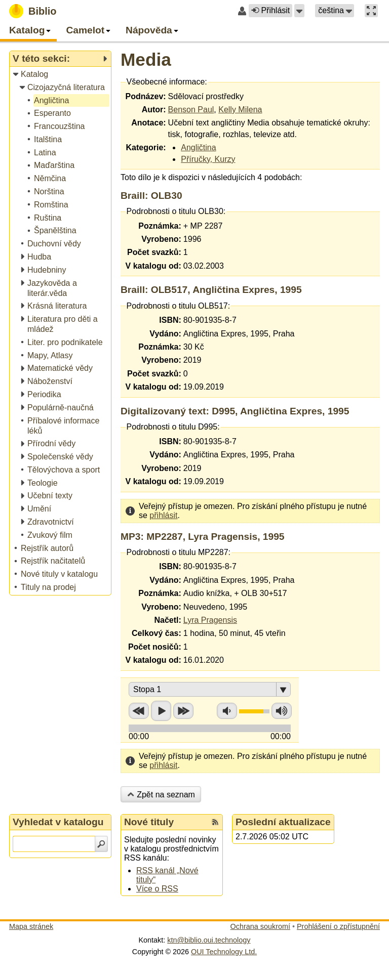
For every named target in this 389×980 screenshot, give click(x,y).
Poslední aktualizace (283, 822)
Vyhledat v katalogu (58, 822)
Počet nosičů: (155, 647)
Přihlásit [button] (270, 10)
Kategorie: (146, 147)
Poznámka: (160, 226)
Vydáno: (165, 334)
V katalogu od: (153, 266)
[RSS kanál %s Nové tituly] (215, 822)
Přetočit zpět (139, 711)
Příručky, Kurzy (208, 159)
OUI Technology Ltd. (224, 952)
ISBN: (170, 320)
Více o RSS (157, 889)
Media (146, 59)
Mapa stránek (31, 926)
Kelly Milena (240, 110)
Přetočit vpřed (183, 711)
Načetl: (167, 620)
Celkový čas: (157, 633)
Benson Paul (191, 110)
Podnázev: (146, 96)
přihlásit (163, 515)
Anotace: (148, 123)
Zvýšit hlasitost (282, 711)
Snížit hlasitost (227, 711)
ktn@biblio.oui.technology (209, 940)
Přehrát (161, 711)
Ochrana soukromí (260, 926)
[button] (299, 11)
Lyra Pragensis (210, 620)
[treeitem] (61, 75)
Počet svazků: (154, 252)
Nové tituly (149, 822)
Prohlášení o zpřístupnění (338, 926)
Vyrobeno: (161, 239)
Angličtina (198, 147)
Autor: (154, 110)
